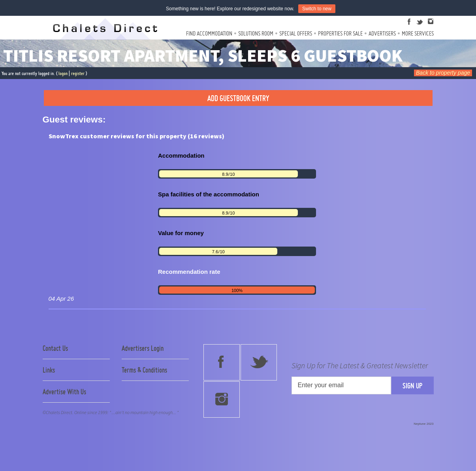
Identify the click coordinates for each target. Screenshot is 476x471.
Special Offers (296, 33)
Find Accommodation (209, 33)
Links (49, 370)
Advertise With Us (64, 392)
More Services (418, 33)
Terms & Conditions (144, 370)
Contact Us (55, 348)
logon (63, 73)
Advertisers (382, 33)
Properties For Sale (340, 33)
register (78, 73)
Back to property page (443, 73)
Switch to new (317, 9)
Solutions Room (256, 33)
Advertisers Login (143, 348)
